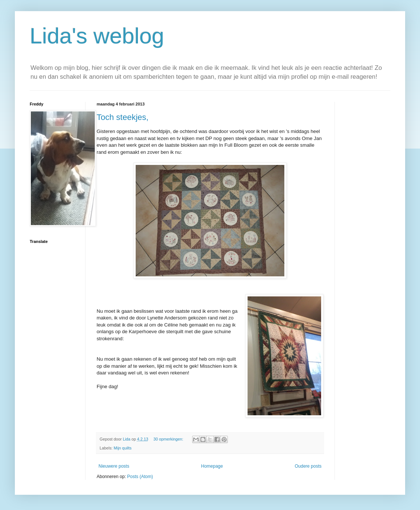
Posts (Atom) (140, 477)
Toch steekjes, (122, 117)
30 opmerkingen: (169, 439)
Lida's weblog (97, 36)
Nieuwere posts (114, 466)
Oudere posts (308, 466)
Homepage (212, 466)
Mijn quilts (123, 448)
